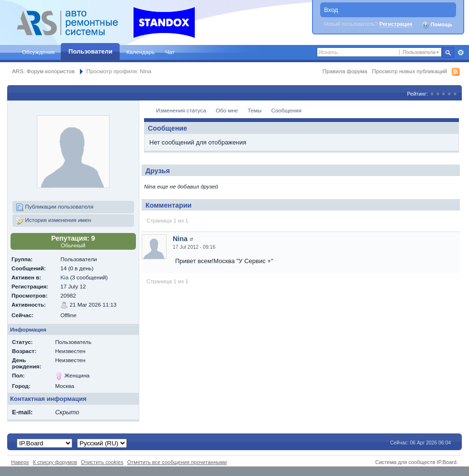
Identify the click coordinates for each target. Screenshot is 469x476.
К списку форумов (55, 462)
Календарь (140, 52)
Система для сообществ (405, 462)
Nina (180, 239)
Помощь (437, 25)
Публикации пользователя (55, 207)
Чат (170, 52)
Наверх (20, 462)
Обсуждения (38, 52)
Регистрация (396, 24)
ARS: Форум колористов (43, 71)
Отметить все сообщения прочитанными (177, 462)
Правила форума (345, 71)
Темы (254, 110)
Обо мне (227, 110)
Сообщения (286, 110)
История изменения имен (53, 221)
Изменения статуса (181, 110)
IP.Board (447, 462)
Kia (64, 277)
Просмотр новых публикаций (409, 71)
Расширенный (461, 53)
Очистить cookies (102, 462)
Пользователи (90, 51)
